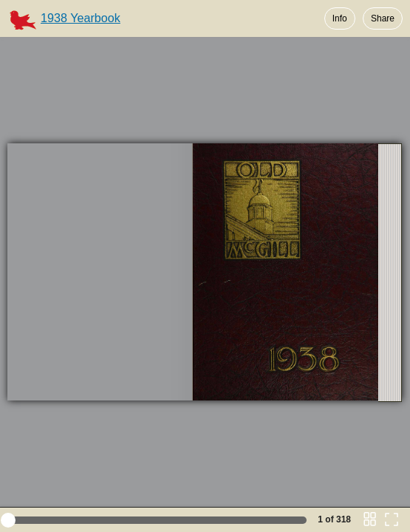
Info (340, 18)
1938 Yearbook (81, 18)
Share (383, 18)
